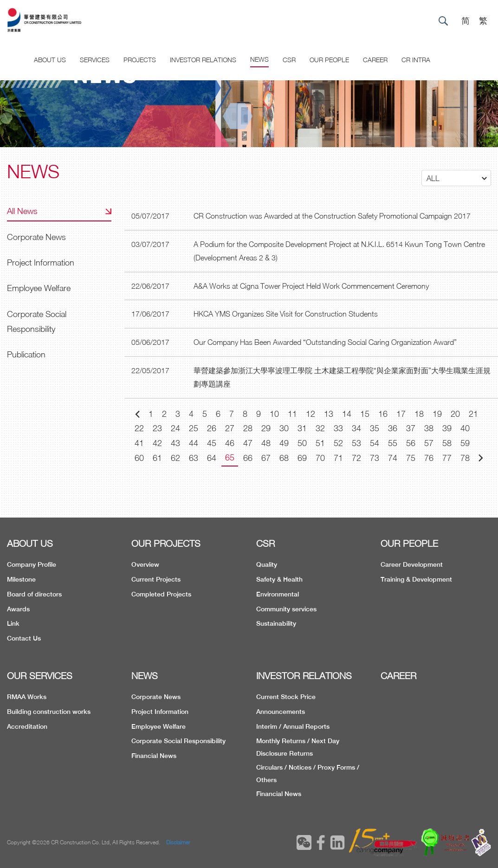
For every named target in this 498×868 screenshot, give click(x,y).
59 (465, 443)
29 (266, 428)
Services (95, 60)
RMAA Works (27, 697)
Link (13, 623)
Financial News (154, 756)
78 (465, 458)
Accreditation (27, 726)
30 (284, 428)
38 (429, 428)
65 (230, 457)
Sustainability (276, 623)
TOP (458, 801)
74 (393, 458)
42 (157, 443)
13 (329, 414)
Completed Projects (161, 594)
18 (419, 414)
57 (429, 443)
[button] (456, 178)
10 (274, 414)
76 (429, 458)
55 (393, 443)
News (259, 59)
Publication (26, 354)
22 (139, 428)
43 (175, 443)
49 (284, 443)
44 (194, 443)
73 (375, 458)
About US (50, 60)
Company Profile (32, 564)
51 (320, 443)
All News (22, 211)
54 (375, 443)
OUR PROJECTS (166, 543)
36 (393, 428)
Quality (267, 564)
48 (266, 443)
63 (194, 458)
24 (175, 428)
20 (455, 414)
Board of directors (34, 594)
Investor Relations (203, 60)
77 (447, 458)
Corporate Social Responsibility (37, 321)
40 (465, 428)
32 (320, 428)
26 (212, 428)
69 (302, 458)
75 (411, 458)
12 (310, 414)
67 (266, 458)
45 (212, 443)
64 (212, 458)
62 (175, 458)
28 (248, 428)
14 (347, 414)
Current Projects (156, 579)
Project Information (41, 262)
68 (284, 458)
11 (292, 414)
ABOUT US (30, 543)
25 (194, 428)
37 (411, 428)
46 (230, 443)
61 (157, 458)
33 (338, 428)
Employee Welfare (39, 288)
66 (248, 458)
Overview (145, 564)
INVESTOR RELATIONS (304, 676)
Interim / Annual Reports (293, 726)
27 (230, 428)
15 (365, 414)
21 (473, 414)
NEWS (145, 676)
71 (338, 458)
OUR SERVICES (40, 676)
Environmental (278, 594)
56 (411, 443)
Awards (18, 609)
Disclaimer (178, 842)
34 (356, 428)
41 (139, 443)
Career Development (412, 564)
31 (302, 428)
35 (375, 428)
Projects (140, 60)
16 (383, 414)
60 (139, 458)
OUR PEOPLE (409, 543)
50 (302, 443)
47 (248, 443)
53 (356, 443)
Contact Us (24, 638)
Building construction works (49, 712)
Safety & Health (279, 579)
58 (447, 443)
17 (401, 414)
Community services (286, 609)
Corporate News (36, 237)
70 (320, 458)
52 (338, 443)
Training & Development (416, 579)
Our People (329, 60)
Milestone (21, 579)
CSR (289, 60)
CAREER (375, 60)
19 (437, 414)
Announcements (281, 712)
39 (447, 428)
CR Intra (416, 60)
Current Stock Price (286, 697)
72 (356, 458)
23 (157, 428)
